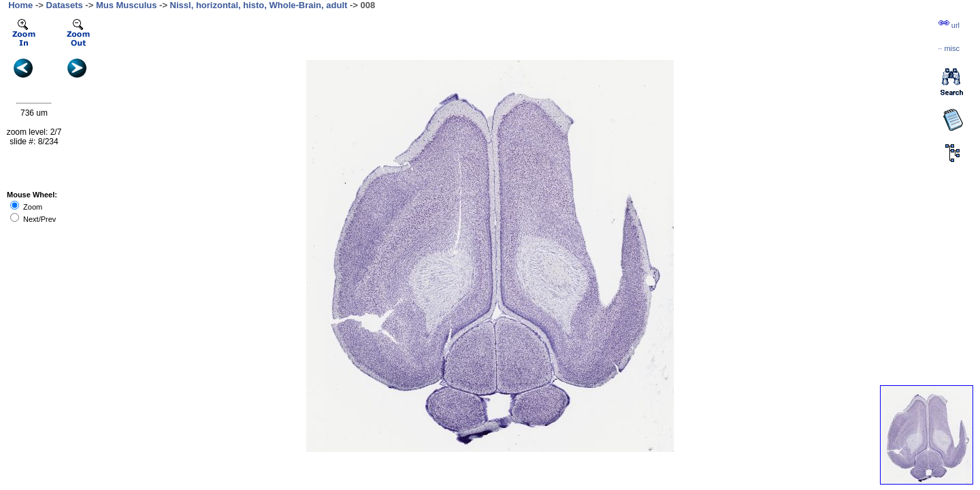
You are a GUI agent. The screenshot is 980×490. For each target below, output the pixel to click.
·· (949, 48)
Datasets (65, 5)
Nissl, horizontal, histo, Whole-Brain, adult (259, 5)
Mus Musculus (127, 5)
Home (20, 5)
